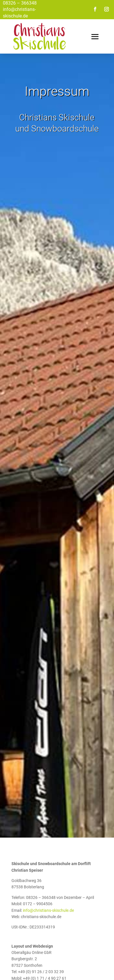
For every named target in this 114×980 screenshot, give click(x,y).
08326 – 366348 (20, 3)
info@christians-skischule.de (48, 910)
